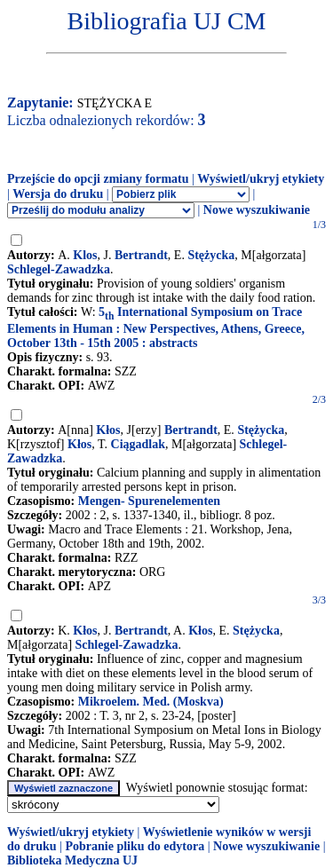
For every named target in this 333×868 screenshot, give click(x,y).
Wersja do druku (58, 194)
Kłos (108, 430)
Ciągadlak (138, 444)
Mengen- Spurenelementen (149, 501)
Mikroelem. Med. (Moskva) (151, 702)
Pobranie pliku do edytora (135, 846)
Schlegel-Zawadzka (59, 269)
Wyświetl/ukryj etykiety (261, 179)
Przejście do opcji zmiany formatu (98, 179)
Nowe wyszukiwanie (257, 210)
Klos (85, 255)
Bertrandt (141, 255)
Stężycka (211, 255)
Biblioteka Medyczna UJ (72, 860)
